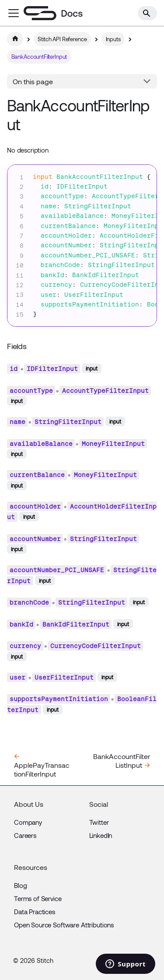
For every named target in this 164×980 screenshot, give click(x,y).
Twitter (99, 822)
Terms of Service (38, 898)
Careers (25, 835)
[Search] (147, 13)
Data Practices (35, 912)
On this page (33, 81)
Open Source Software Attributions (64, 925)
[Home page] (15, 39)
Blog (20, 885)
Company (28, 822)
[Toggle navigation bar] (14, 13)
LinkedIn (101, 835)
